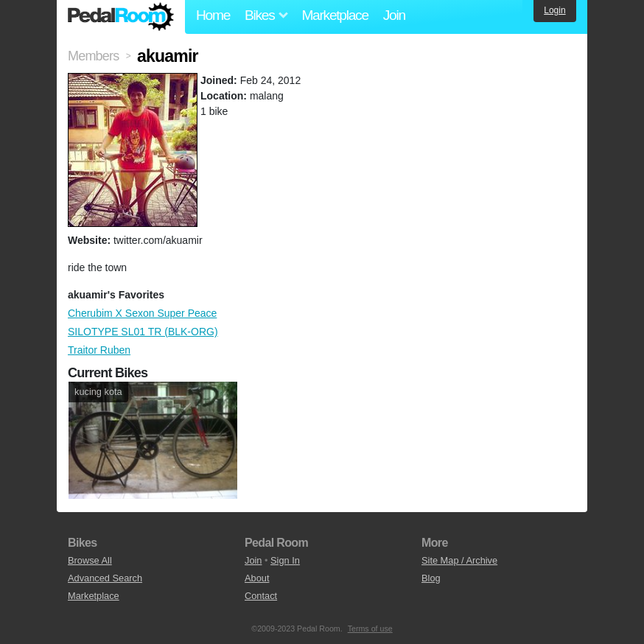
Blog (431, 578)
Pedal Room (121, 17)
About (257, 578)
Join (394, 15)
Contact (261, 596)
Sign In (285, 560)
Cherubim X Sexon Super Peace (142, 313)
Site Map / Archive (459, 560)
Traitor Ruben (99, 350)
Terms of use (370, 629)
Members (93, 56)
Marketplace (335, 15)
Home (213, 15)
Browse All (90, 560)
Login (554, 10)
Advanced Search (105, 578)
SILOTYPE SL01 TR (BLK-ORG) (143, 332)
